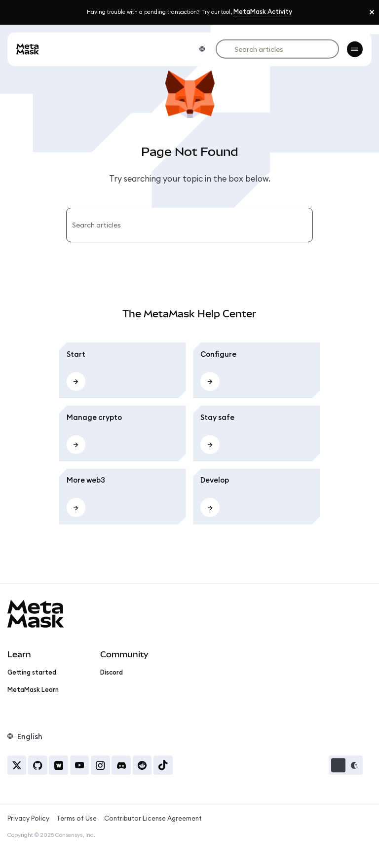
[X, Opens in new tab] (17, 765)
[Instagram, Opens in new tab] (100, 765)
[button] (346, 765)
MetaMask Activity (263, 11)
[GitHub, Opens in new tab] (38, 765)
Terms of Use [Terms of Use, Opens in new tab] (76, 818)
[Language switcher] (202, 49)
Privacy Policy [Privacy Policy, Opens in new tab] (28, 818)
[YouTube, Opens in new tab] (80, 765)
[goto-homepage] (28, 49)
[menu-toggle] (355, 49)
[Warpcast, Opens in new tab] (58, 765)
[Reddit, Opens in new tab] (142, 765)
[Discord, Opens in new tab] (121, 765)
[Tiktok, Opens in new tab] (163, 765)
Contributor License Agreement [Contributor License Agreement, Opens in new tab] (153, 818)
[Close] (372, 12)
